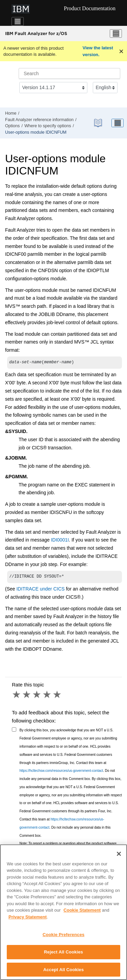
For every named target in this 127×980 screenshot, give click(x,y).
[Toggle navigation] (18, 21)
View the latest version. (98, 51)
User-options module (36, 132)
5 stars (58, 696)
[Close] (119, 857)
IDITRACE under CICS (40, 590)
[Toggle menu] (116, 34)
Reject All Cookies (63, 955)
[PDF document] (98, 123)
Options (12, 126)
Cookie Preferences (64, 938)
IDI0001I (60, 541)
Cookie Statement (82, 913)
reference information (39, 120)
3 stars (37, 696)
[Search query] (69, 73)
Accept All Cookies (64, 973)
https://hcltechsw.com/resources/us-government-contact (61, 772)
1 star (17, 696)
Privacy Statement (28, 920)
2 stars (27, 696)
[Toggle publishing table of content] (118, 123)
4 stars (47, 696)
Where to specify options (48, 126)
